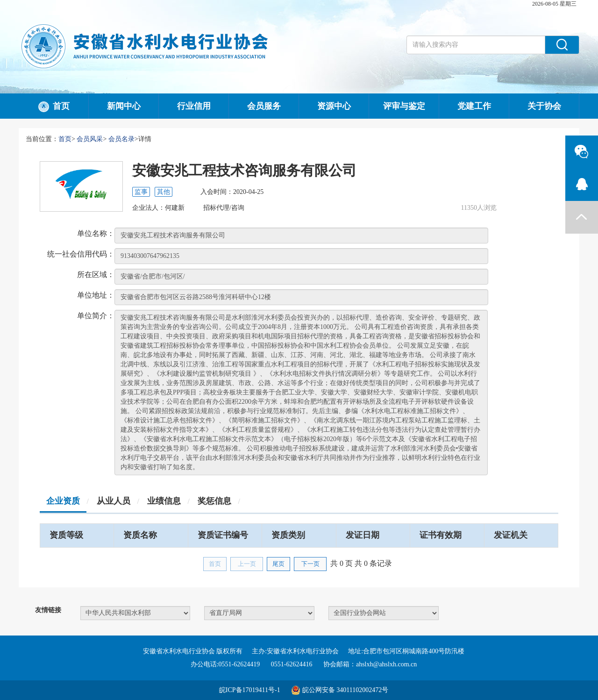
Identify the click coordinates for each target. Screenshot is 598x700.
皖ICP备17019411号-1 (250, 690)
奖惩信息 (214, 501)
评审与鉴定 (404, 106)
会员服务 (264, 106)
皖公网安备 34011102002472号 (345, 690)
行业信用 (194, 106)
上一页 (247, 564)
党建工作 (474, 106)
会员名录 (121, 139)
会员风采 (90, 139)
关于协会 (544, 106)
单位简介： (96, 316)
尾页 (278, 564)
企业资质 (63, 501)
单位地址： (96, 295)
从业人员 (114, 501)
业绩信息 (164, 501)
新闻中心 (124, 106)
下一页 (310, 564)
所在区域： (96, 275)
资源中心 (334, 106)
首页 (54, 107)
